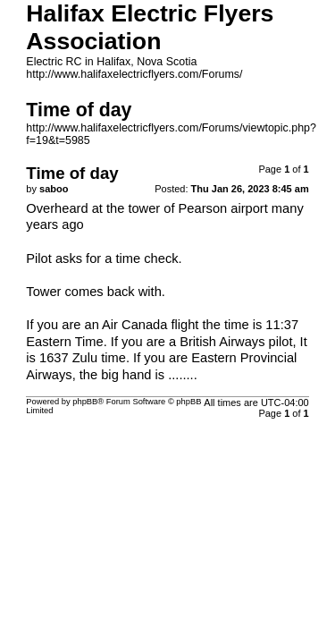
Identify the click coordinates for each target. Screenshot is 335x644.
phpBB (85, 402)
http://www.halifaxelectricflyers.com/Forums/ (134, 74)
